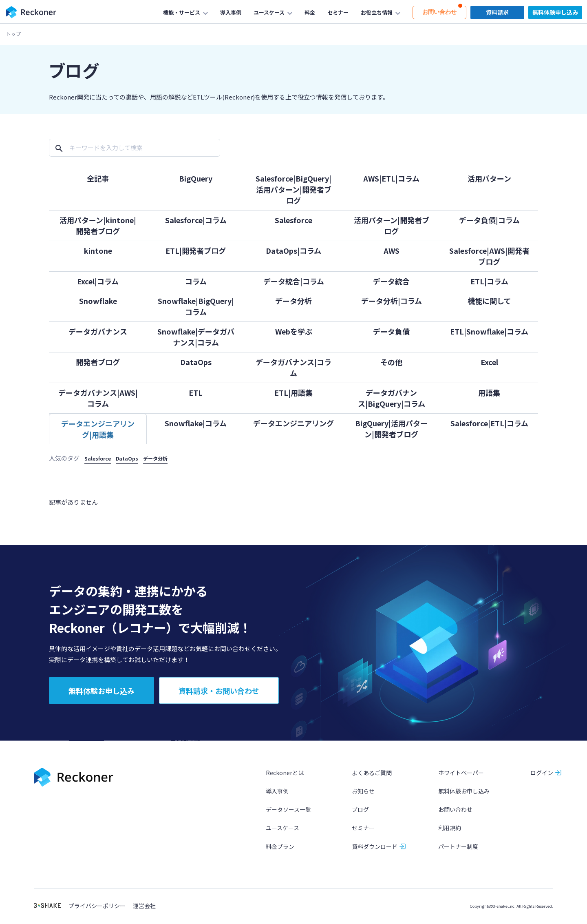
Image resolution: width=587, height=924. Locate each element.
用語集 (489, 392)
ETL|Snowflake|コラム (489, 331)
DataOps (196, 362)
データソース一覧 (288, 814)
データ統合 (391, 281)
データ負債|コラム (489, 220)
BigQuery (196, 178)
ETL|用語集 (293, 392)
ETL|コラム (489, 281)
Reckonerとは (285, 778)
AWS (392, 250)
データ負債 (391, 331)
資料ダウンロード (375, 851)
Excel (489, 362)
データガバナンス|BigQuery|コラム (392, 398)
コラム (196, 281)
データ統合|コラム (294, 281)
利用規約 (450, 833)
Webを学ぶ (294, 331)
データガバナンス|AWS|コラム (98, 398)
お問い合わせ (455, 814)
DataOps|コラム (293, 250)
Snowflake (98, 301)
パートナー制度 (458, 851)
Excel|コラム (98, 281)
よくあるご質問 (372, 778)
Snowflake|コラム (196, 423)
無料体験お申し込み (464, 796)
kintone (98, 250)
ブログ (360, 814)
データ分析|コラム (392, 301)
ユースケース (282, 833)
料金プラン (280, 851)
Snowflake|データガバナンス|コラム (196, 337)
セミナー (363, 833)
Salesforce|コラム (196, 220)
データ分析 (293, 301)
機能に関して (489, 301)
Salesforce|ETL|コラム (489, 423)
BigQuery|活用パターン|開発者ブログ (391, 429)
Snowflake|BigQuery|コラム (196, 306)
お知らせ (363, 796)
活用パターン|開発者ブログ (392, 225)
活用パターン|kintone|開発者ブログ (98, 225)
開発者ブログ (98, 362)
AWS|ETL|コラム (391, 178)
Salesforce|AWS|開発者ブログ (489, 256)
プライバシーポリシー (97, 911)
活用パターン (489, 178)
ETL (196, 392)
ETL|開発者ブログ (196, 250)
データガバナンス (98, 331)
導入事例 (277, 796)
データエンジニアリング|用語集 (98, 429)
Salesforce (293, 220)
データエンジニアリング (293, 423)
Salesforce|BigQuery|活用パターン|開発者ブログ (293, 189)
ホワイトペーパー (461, 778)
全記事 (98, 178)
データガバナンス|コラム (293, 367)
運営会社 (144, 911)
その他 (391, 362)
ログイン (542, 778)
